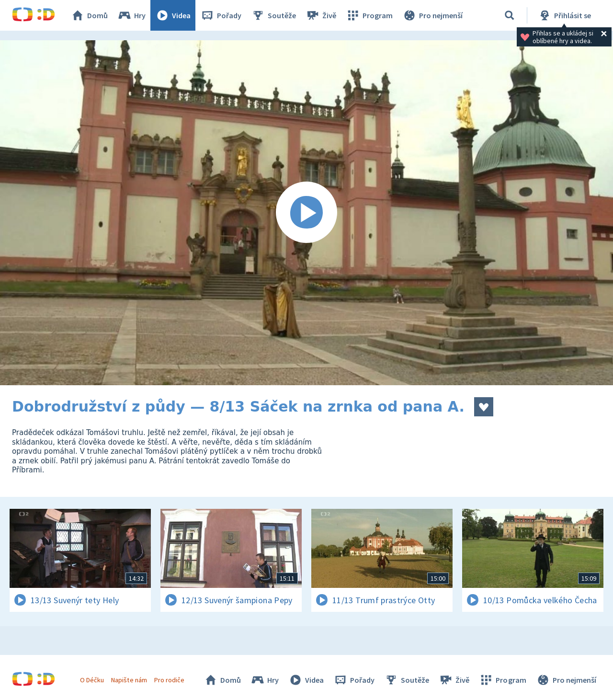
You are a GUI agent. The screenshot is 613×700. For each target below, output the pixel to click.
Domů (89, 15)
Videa (173, 15)
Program (369, 15)
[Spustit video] (306, 213)
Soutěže (273, 15)
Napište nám (129, 680)
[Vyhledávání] (510, 15)
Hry (131, 15)
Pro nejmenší (432, 15)
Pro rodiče (169, 680)
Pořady (221, 15)
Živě (321, 15)
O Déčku (92, 680)
